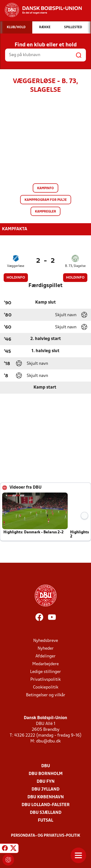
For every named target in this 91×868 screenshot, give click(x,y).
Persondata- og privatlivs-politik (46, 836)
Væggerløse (16, 266)
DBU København (46, 797)
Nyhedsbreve (46, 641)
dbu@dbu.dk (48, 741)
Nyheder (46, 649)
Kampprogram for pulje (46, 200)
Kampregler (45, 212)
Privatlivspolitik (45, 680)
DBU (46, 766)
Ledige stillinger (45, 672)
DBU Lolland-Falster (46, 805)
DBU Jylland (45, 789)
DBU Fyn (46, 782)
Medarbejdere (45, 664)
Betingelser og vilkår (46, 695)
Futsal (45, 821)
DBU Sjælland (46, 813)
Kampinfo (45, 188)
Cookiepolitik (46, 687)
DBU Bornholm (46, 774)
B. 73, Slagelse (75, 266)
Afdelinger (45, 656)
